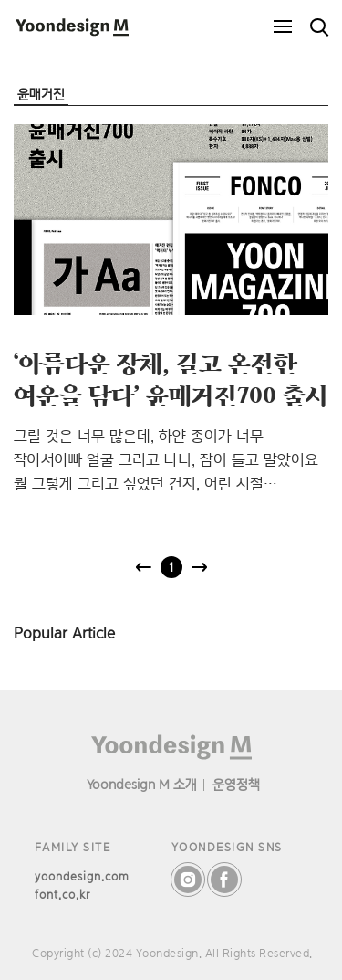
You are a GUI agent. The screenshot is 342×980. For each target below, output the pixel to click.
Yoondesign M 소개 (142, 784)
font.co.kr (62, 895)
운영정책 (236, 784)
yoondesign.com (82, 876)
